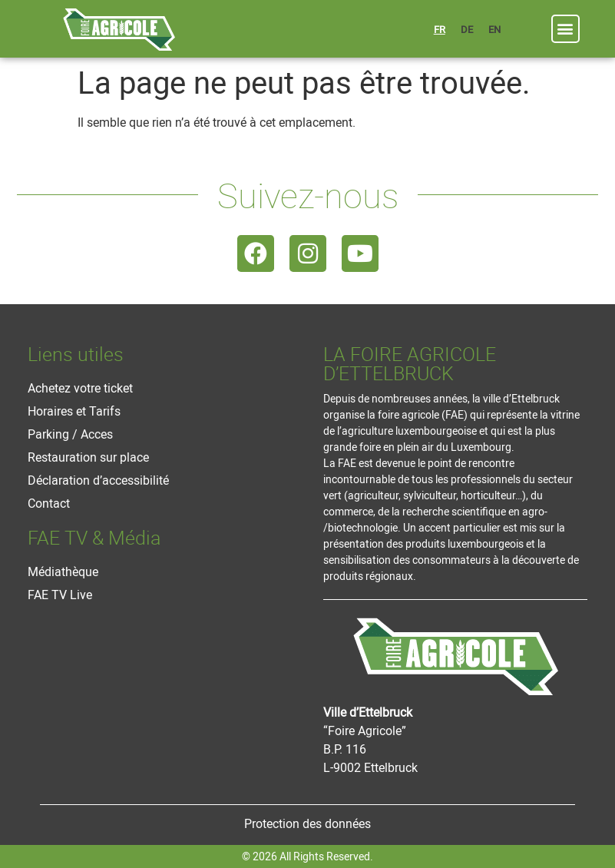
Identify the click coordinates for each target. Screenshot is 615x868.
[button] (565, 29)
